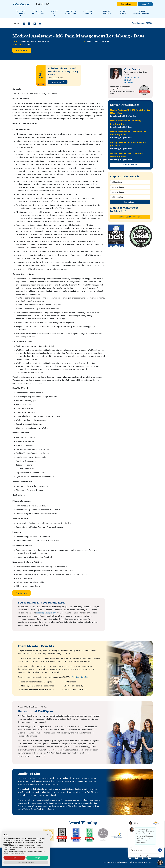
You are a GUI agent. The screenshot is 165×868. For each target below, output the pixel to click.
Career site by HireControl (142, 862)
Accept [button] (37, 858)
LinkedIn (129, 83)
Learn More (58, 82)
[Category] (130, 187)
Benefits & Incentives (70, 12)
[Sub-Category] (130, 192)
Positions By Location (38, 12)
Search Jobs (127, 4)
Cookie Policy (126, 862)
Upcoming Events (88, 12)
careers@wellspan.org (46, 613)
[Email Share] (40, 23)
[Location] (130, 182)
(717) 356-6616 (131, 77)
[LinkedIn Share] (35, 23)
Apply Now (22, 50)
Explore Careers (20, 12)
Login (145, 4)
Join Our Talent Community (130, 217)
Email (128, 80)
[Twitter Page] (136, 857)
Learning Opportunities (141, 12)
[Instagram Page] (130, 857)
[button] (47, 835)
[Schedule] (130, 197)
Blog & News (123, 12)
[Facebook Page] (143, 857)
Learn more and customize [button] (26, 862)
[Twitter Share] (29, 23)
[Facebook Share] (24, 23)
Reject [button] (14, 858)
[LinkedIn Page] (150, 857)
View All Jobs (130, 165)
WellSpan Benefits (80, 677)
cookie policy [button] (7, 844)
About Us (54, 12)
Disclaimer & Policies (111, 862)
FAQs (137, 852)
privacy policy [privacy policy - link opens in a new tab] (10, 840)
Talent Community (107, 12)
